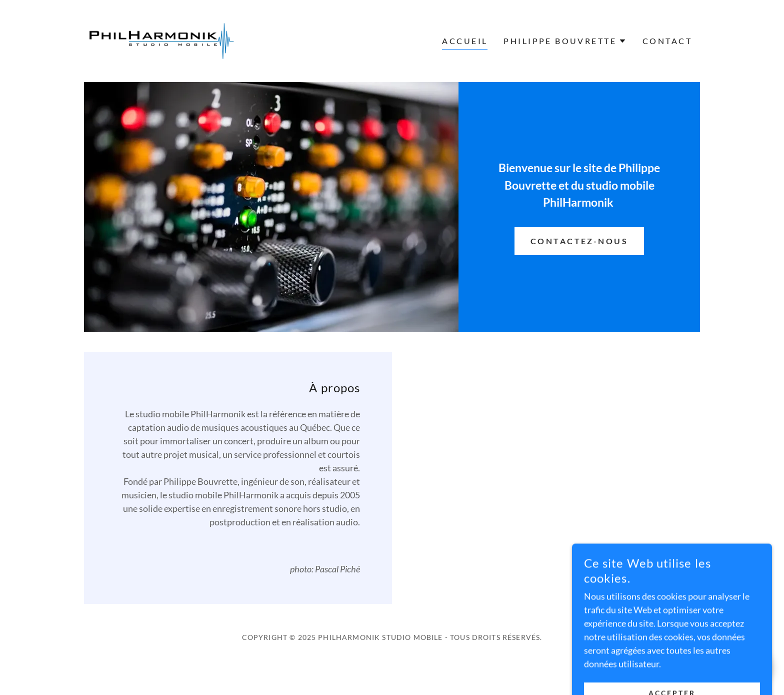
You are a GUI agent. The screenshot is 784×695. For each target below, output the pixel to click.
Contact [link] (667, 41)
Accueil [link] (465, 41)
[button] (565, 41)
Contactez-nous (579, 241)
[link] (161, 40)
